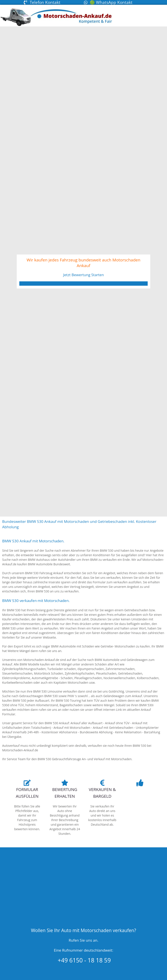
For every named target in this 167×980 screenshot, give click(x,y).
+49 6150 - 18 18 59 (83, 960)
